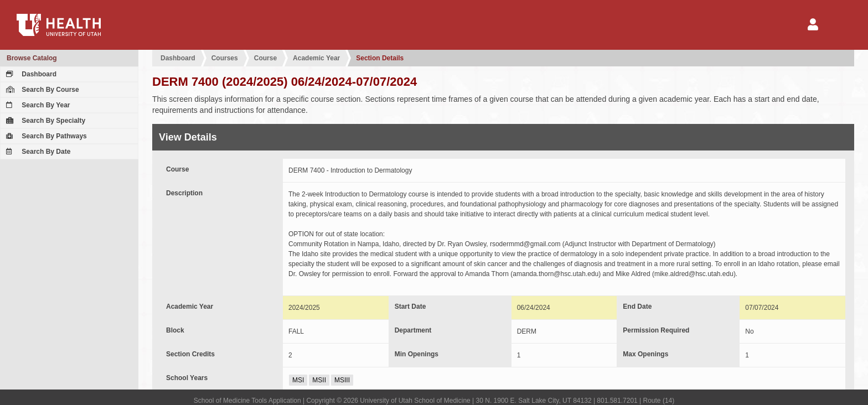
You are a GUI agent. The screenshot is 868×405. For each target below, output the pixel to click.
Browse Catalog (32, 58)
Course (265, 58)
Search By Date (37, 152)
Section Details (380, 58)
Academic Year (316, 58)
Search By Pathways (45, 136)
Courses (225, 58)
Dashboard (30, 74)
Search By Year (37, 105)
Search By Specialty (44, 121)
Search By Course (41, 90)
